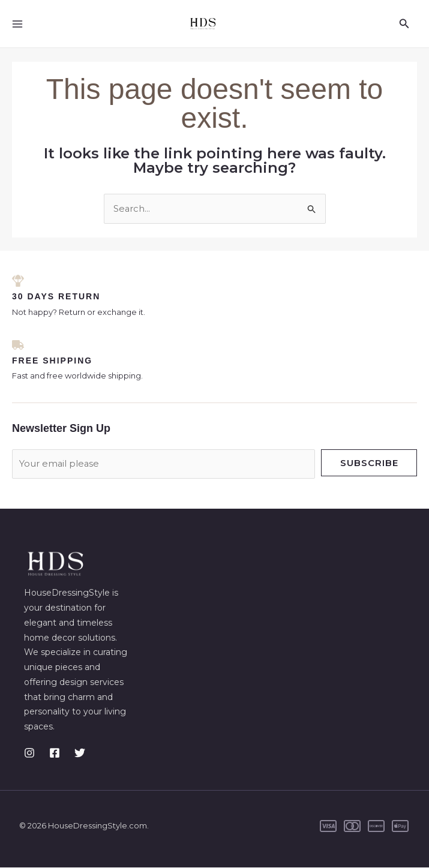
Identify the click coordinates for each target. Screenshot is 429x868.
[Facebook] (55, 753)
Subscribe (369, 463)
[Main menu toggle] (18, 24)
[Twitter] (80, 753)
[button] (404, 24)
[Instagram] (29, 753)
